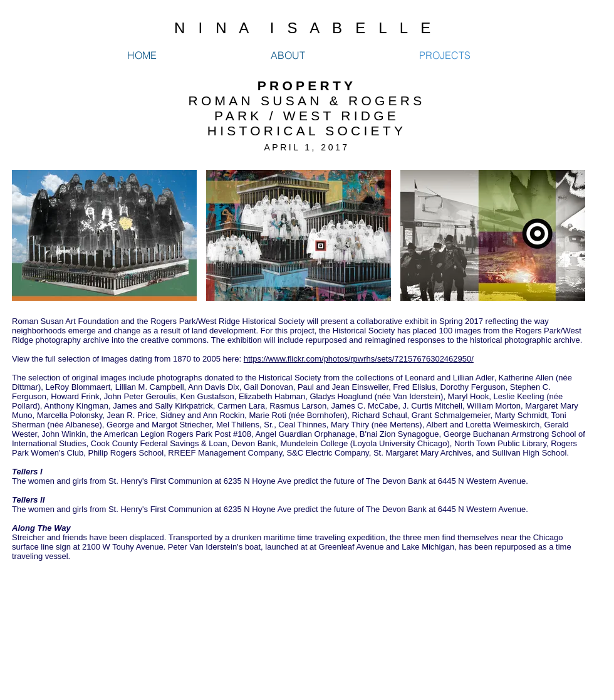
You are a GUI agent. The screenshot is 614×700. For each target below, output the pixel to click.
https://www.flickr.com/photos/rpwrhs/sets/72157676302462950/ (359, 359)
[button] (104, 235)
